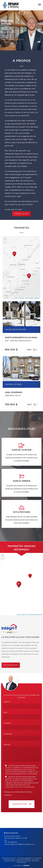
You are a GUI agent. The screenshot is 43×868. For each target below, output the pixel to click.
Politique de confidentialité (14, 792)
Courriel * (8, 723)
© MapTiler (21, 298)
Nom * (6, 713)
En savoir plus (11, 665)
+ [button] (5, 239)
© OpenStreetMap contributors (32, 298)
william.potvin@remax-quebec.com (12, 39)
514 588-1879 (6, 36)
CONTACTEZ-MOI (21, 214)
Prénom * (7, 702)
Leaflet (16, 298)
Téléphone (8, 734)
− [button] (5, 242)
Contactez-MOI (22, 804)
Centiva (26, 865)
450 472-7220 (7, 37)
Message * (7, 745)
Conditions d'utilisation (23, 861)
